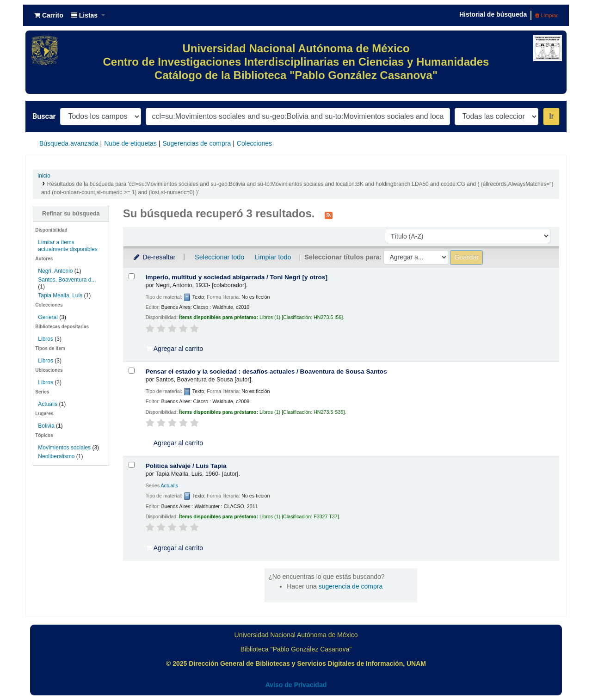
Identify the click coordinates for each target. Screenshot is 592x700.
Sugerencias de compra (197, 143)
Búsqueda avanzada (69, 143)
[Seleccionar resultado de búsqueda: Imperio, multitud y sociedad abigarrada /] (132, 276)
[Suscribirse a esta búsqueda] (329, 215)
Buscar (44, 116)
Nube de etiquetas (130, 143)
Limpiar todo (273, 257)
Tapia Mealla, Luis (60, 295)
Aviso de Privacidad (296, 685)
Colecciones (254, 143)
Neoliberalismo (56, 456)
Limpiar (546, 15)
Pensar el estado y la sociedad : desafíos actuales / (266, 371)
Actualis (48, 404)
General (49, 317)
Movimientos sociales (64, 448)
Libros (46, 339)
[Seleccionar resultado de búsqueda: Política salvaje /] (132, 465)
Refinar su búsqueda (71, 214)
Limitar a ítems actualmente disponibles (68, 246)
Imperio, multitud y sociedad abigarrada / (237, 277)
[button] (49, 15)
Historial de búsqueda (493, 14)
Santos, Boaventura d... (67, 280)
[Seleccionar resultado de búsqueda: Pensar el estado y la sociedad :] (132, 371)
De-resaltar (154, 257)
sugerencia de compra (351, 586)
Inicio (44, 176)
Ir (551, 116)
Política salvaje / (186, 466)
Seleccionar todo (219, 257)
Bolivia (46, 426)
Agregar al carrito (175, 349)
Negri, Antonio (55, 271)
